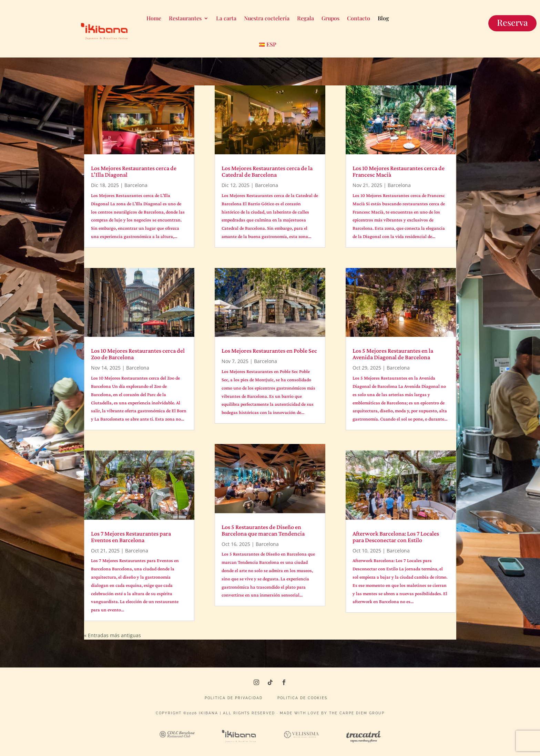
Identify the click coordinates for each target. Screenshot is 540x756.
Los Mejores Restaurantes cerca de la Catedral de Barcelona (267, 171)
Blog (383, 18)
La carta (226, 18)
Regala (305, 18)
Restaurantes (185, 18)
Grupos (330, 18)
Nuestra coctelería (267, 18)
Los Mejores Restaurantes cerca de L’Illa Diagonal (134, 171)
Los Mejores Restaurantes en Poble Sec (269, 351)
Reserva (512, 22)
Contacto (359, 18)
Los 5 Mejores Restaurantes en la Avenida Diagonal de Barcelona (393, 354)
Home (154, 18)
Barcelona (136, 185)
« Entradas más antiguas (113, 635)
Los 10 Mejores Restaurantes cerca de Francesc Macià (399, 171)
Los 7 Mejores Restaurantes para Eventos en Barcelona (131, 537)
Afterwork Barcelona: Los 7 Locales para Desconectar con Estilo (396, 537)
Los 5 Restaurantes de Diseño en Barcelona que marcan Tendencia (263, 530)
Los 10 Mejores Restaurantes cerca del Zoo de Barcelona (138, 354)
